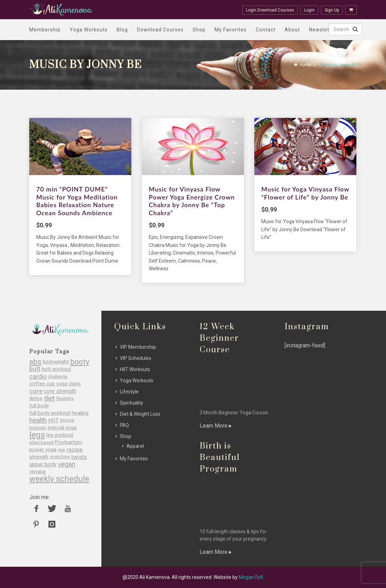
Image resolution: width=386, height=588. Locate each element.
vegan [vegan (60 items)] (67, 464)
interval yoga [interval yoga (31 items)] (62, 428)
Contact (266, 30)
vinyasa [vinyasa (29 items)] (37, 472)
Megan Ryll (251, 577)
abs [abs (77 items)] (35, 362)
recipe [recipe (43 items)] (75, 450)
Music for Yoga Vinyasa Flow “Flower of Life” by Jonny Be (305, 193)
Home (305, 65)
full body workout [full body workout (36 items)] (50, 413)
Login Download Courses (270, 10)
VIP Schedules (136, 358)
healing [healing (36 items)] (80, 413)
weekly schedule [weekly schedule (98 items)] (59, 479)
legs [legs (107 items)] (37, 435)
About (292, 30)
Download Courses (160, 30)
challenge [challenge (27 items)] (58, 376)
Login (309, 10)
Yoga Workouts (89, 30)
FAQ (124, 425)
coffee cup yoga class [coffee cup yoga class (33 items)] (55, 384)
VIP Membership (138, 347)
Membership (45, 30)
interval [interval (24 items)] (67, 420)
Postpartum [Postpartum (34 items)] (69, 442)
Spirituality (132, 403)
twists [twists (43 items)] (79, 457)
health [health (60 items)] (38, 420)
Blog (122, 30)
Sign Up (332, 10)
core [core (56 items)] (36, 391)
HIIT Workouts (135, 369)
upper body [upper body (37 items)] (43, 464)
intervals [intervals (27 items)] (38, 428)
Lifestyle (129, 392)
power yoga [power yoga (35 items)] (43, 450)
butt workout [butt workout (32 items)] (56, 369)
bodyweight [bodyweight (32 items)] (56, 362)
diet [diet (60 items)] (49, 398)
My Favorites (231, 30)
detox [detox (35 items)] (36, 398)
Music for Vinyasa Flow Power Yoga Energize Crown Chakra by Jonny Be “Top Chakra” (192, 201)
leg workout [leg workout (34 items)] (60, 435)
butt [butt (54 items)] (35, 369)
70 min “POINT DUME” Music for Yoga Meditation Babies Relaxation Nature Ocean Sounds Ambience (77, 201)
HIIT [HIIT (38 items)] (53, 420)
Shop (199, 30)
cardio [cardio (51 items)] (38, 376)
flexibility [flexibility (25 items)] (65, 398)
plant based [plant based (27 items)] (41, 442)
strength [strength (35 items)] (39, 457)
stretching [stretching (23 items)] (60, 457)
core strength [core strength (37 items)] (60, 391)
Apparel (135, 446)
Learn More (216, 426)
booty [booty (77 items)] (80, 362)
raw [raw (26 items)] (61, 450)
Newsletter (323, 30)
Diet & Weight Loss (140, 414)
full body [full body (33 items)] (39, 406)
